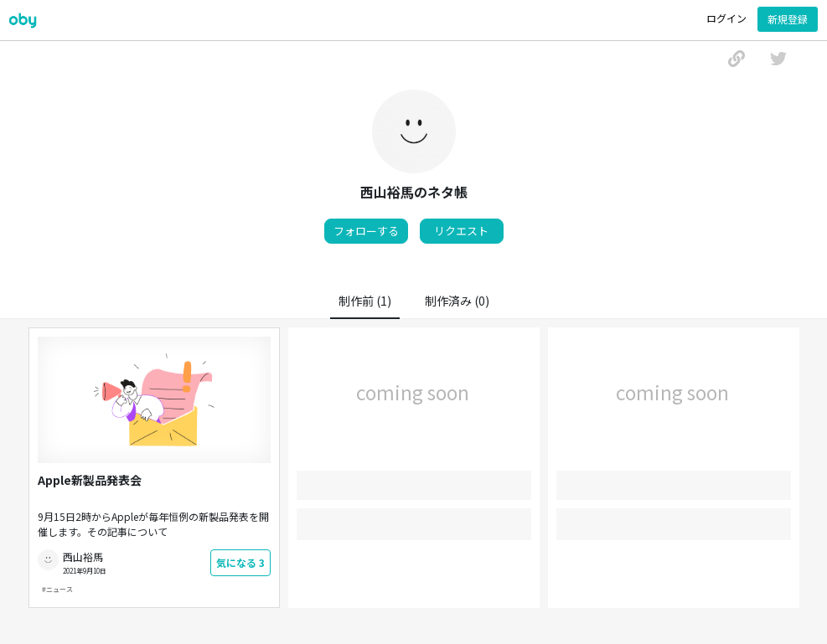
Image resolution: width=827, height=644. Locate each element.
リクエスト (461, 231)
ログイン (726, 18)
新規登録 (788, 19)
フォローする (366, 231)
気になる (240, 562)
